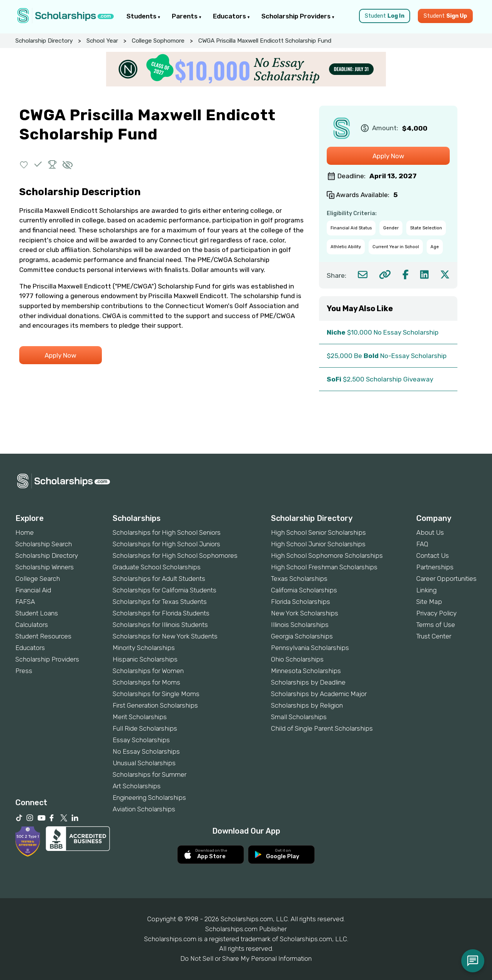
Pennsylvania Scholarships (310, 648)
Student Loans (37, 613)
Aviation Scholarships (144, 809)
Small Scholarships (299, 717)
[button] (24, 164)
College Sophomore (158, 41)
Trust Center (434, 636)
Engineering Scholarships (149, 798)
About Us (430, 532)
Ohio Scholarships (297, 659)
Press (24, 671)
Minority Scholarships (144, 648)
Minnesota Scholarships (306, 671)
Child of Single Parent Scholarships (322, 728)
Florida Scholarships (301, 602)
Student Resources (43, 636)
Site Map (429, 602)
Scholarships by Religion (307, 705)
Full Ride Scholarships (145, 728)
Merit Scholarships (140, 717)
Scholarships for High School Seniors (167, 532)
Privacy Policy (436, 613)
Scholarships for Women (148, 671)
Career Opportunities (446, 579)
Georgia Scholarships (302, 636)
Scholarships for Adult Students (159, 579)
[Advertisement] (246, 428)
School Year (102, 41)
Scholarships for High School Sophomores (175, 555)
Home (25, 532)
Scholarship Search (44, 544)
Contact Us (433, 555)
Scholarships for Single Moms (156, 694)
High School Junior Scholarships (318, 544)
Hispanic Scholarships (145, 659)
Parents (187, 16)
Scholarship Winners (45, 567)
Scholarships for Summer (150, 774)
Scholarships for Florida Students (161, 613)
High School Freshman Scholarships (324, 567)
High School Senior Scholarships (318, 532)
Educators (231, 16)
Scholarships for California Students (165, 590)
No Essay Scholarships (146, 751)
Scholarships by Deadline (308, 682)
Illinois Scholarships (300, 625)
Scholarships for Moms (146, 682)
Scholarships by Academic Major (319, 694)
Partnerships (435, 567)
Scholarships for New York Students (165, 636)
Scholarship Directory (44, 41)
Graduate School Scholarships (157, 567)
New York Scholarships (305, 613)
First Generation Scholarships (155, 705)
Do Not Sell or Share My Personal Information (246, 958)
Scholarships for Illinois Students (160, 625)
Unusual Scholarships (144, 763)
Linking (426, 590)
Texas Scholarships (299, 579)
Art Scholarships (137, 786)
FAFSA (25, 602)
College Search (38, 579)
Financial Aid (33, 590)
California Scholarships (304, 590)
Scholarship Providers (298, 16)
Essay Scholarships (141, 740)
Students (143, 16)
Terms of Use (436, 625)
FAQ (422, 544)
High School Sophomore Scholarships (327, 555)
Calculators (32, 625)
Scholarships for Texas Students (160, 602)
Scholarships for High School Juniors (166, 544)
